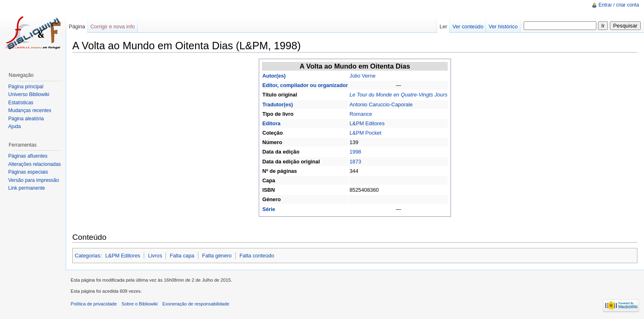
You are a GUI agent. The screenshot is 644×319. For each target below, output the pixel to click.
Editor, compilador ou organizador (305, 85)
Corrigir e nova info (113, 26)
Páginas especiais (28, 172)
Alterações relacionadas (34, 164)
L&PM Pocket (366, 133)
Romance (361, 114)
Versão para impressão (33, 180)
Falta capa (182, 256)
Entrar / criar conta (619, 5)
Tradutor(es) (278, 104)
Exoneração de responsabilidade (196, 304)
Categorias (87, 256)
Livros (155, 256)
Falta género (217, 256)
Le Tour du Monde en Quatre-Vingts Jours (398, 95)
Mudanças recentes (30, 110)
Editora (271, 123)
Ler (443, 26)
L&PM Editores (367, 123)
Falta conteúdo (257, 256)
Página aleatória (26, 119)
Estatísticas (21, 103)
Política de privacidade (94, 304)
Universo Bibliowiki (29, 94)
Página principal (26, 87)
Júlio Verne (362, 76)
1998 (355, 152)
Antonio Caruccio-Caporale (381, 104)
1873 (355, 162)
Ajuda (15, 126)
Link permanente (26, 188)
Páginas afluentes (28, 156)
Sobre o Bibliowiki (140, 304)
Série (269, 209)
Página (77, 26)
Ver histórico (503, 26)
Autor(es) (274, 76)
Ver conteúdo (468, 26)
